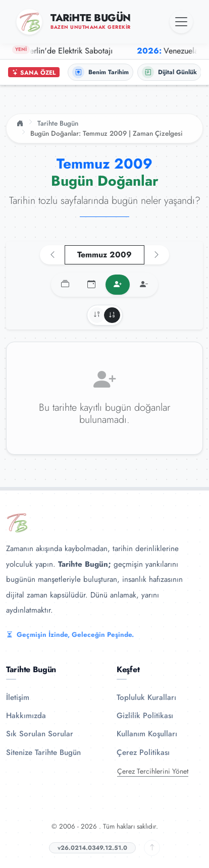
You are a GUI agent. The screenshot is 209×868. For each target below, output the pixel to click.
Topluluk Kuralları (146, 697)
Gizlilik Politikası (145, 716)
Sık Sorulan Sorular (40, 734)
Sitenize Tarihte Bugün (43, 752)
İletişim (18, 697)
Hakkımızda (26, 716)
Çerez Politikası (143, 752)
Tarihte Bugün (58, 123)
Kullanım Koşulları (147, 734)
